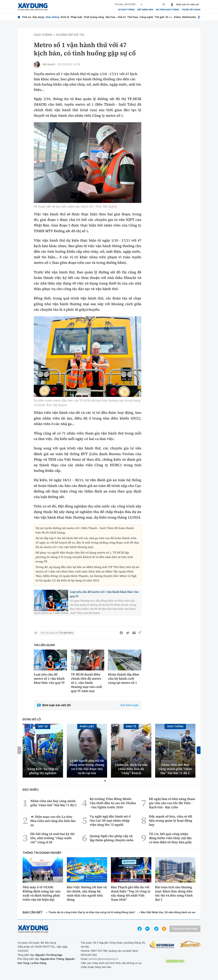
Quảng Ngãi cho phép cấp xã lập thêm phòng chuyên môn (111, 838)
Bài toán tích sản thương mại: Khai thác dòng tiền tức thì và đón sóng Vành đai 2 (174, 893)
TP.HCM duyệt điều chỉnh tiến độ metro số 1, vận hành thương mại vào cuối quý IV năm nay (86, 683)
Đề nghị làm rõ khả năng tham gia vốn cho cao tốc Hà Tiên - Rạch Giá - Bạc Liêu (172, 803)
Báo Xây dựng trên (57, 633)
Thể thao (133, 17)
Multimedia (189, 17)
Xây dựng (38, 17)
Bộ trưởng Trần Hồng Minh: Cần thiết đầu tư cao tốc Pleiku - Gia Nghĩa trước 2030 (113, 803)
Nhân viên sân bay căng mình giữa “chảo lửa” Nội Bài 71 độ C (175, 769)
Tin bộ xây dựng (191, 10)
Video (177, 17)
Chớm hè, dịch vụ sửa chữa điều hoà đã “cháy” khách (131, 769)
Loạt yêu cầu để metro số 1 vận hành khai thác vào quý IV (49, 679)
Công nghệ (146, 17)
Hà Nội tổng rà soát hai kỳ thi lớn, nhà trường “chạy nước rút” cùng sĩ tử (53, 838)
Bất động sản (145, 10)
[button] (105, 781)
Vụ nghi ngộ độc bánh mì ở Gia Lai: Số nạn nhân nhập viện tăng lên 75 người (110, 821)
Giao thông (52, 17)
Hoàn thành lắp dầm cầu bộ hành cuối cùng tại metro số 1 (124, 679)
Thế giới (159, 17)
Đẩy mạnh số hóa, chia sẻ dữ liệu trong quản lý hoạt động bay (171, 821)
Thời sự (26, 17)
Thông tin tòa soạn (185, 929)
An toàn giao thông (167, 10)
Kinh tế (65, 17)
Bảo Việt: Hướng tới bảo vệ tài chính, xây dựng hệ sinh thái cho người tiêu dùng (87, 893)
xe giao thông (126, 10)
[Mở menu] (199, 17)
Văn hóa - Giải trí (116, 17)
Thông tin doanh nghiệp (42, 853)
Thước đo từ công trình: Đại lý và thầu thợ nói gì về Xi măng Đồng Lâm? (92, 912)
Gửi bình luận (130, 705)
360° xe (43, 726)
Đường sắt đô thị (70, 35)
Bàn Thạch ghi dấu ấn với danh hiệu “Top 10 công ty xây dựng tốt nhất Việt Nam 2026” (131, 893)
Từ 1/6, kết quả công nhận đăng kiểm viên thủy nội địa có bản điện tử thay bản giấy (170, 838)
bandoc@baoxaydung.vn (104, 959)
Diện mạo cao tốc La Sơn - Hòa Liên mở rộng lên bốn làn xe (53, 821)
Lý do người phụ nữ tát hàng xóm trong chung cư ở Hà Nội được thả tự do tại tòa (87, 767)
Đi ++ (169, 17)
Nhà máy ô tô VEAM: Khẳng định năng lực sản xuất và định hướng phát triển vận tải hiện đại (42, 893)
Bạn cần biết (33, 912)
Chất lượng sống (94, 17)
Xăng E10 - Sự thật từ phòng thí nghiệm (43, 771)
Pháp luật (76, 17)
